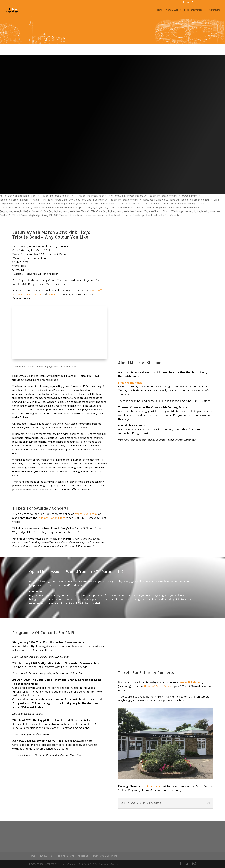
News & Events (173, 11)
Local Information (193, 11)
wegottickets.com (86, 514)
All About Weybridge (68, 864)
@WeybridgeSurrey (110, 864)
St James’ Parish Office (52, 518)
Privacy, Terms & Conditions (104, 856)
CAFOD (52, 294)
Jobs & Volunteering (65, 856)
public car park (151, 786)
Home (159, 11)
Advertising (215, 11)
